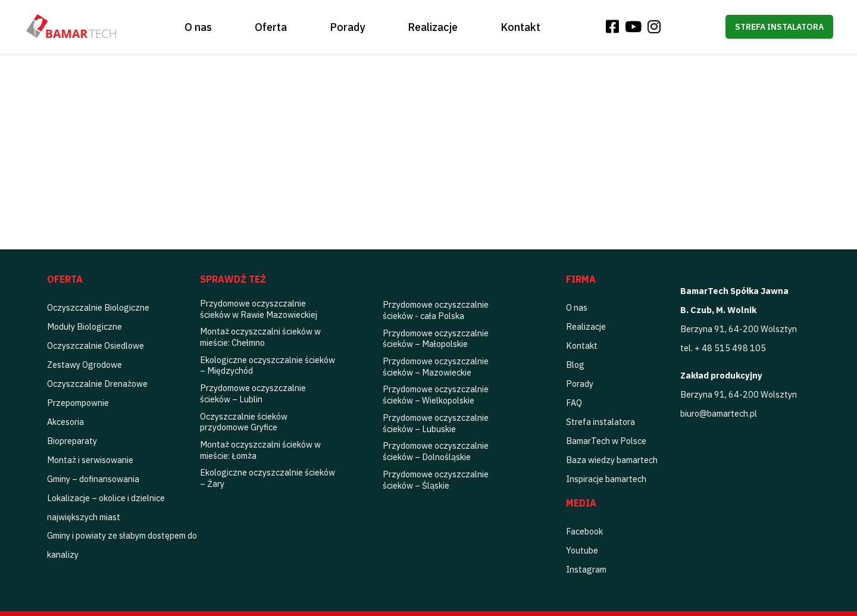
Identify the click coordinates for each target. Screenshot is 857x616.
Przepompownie (78, 403)
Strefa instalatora (779, 27)
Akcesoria (65, 422)
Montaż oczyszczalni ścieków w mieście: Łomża (260, 450)
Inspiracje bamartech (606, 479)
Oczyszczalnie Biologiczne (98, 307)
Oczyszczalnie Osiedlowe (96, 345)
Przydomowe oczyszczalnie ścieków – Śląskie (436, 480)
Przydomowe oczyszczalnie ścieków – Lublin (253, 393)
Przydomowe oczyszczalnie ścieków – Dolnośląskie (436, 451)
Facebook (584, 531)
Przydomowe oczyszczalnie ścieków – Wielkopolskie (436, 395)
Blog (575, 365)
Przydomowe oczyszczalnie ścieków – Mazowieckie (436, 367)
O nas (198, 27)
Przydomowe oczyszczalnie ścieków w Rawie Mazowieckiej (259, 309)
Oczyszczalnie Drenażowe (97, 384)
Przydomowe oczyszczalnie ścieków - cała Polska (436, 310)
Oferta (271, 27)
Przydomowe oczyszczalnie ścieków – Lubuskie (436, 423)
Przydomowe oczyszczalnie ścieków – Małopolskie (436, 339)
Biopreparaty (72, 441)
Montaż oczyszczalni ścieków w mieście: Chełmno (260, 337)
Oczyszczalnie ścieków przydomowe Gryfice (244, 422)
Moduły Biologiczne (85, 326)
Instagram (586, 569)
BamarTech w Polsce (606, 441)
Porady (347, 27)
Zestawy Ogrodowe (85, 365)
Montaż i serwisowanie (90, 460)
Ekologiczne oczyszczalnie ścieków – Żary (268, 478)
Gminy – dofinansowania (93, 479)
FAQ (574, 403)
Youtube (582, 550)
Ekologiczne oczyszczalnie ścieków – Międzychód (268, 365)
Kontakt (520, 27)
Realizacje (433, 27)
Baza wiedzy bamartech (612, 460)
